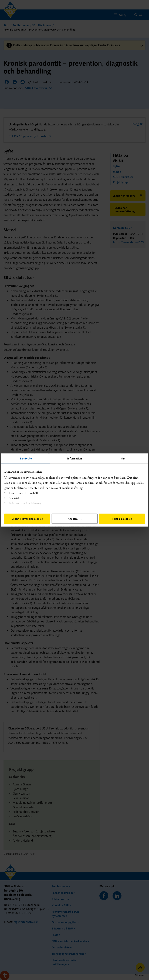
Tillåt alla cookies (122, 519)
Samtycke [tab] (26, 458)
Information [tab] (74, 458)
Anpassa (75, 519)
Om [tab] (123, 458)
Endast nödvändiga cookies (27, 519)
